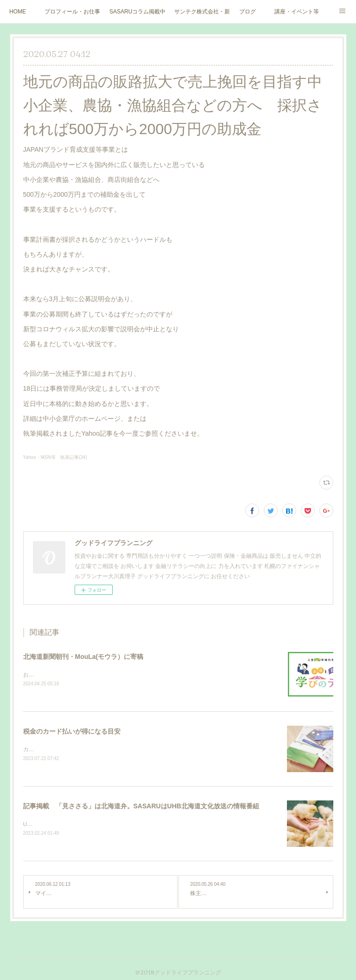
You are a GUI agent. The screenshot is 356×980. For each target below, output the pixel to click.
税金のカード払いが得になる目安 (72, 732)
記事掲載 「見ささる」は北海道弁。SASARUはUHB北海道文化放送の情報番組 (141, 807)
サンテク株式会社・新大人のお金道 (202, 12)
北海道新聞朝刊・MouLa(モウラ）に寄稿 (83, 657)
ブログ (248, 12)
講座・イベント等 (297, 12)
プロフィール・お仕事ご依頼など (72, 12)
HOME (18, 12)
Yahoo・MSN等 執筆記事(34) (55, 457)
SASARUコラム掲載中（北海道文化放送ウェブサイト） (137, 12)
